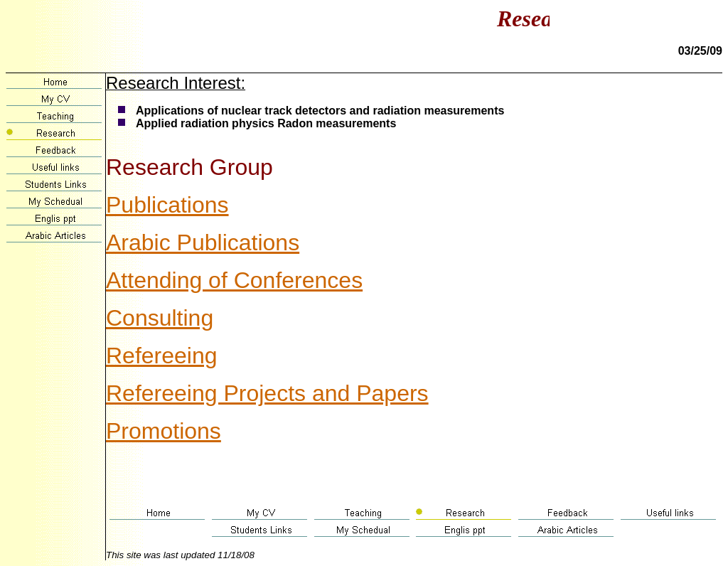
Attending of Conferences (234, 280)
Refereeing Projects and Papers (267, 393)
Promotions (164, 431)
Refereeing (162, 356)
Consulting (160, 318)
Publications (167, 205)
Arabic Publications (203, 242)
